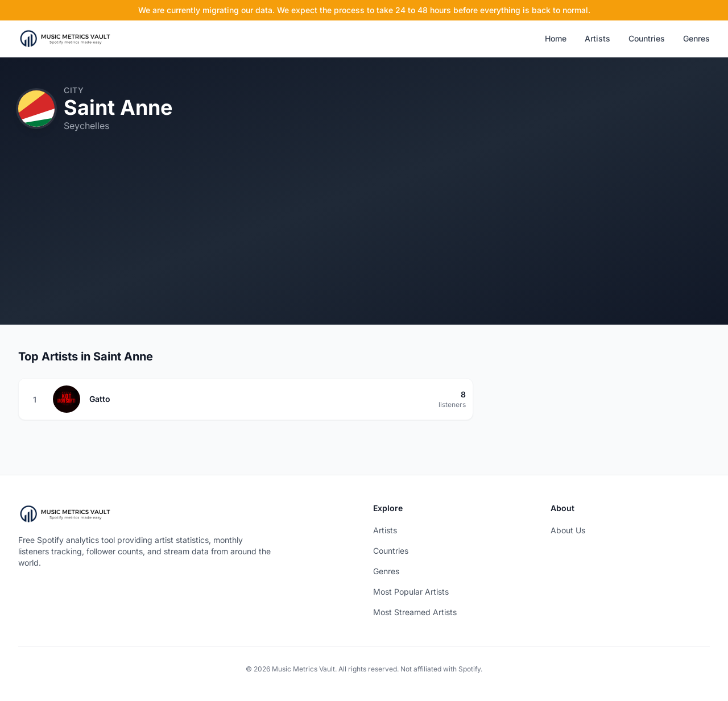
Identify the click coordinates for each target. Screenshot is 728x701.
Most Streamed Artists (415, 612)
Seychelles (86, 126)
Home (556, 38)
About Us (568, 530)
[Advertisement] (364, 245)
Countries (647, 38)
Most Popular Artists (411, 592)
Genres (696, 38)
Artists (597, 38)
